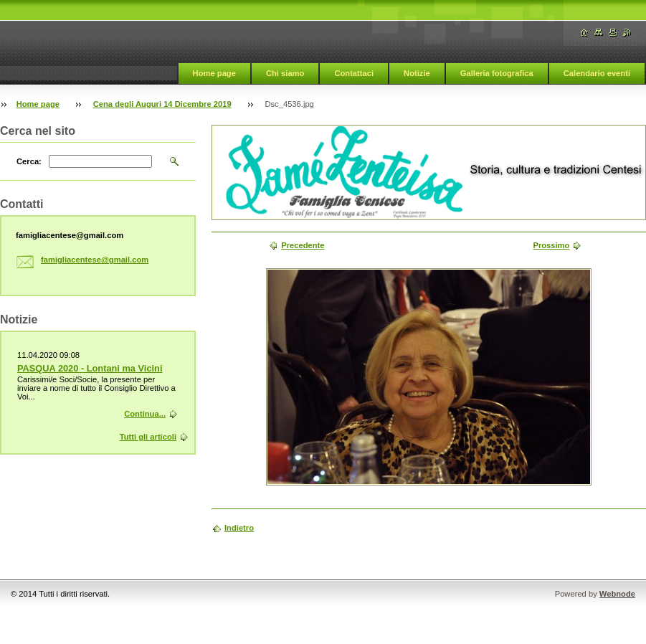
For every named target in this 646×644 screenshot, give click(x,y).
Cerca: (29, 161)
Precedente (303, 245)
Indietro (239, 528)
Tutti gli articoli (148, 437)
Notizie (417, 73)
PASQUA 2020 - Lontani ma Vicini (90, 368)
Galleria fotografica (497, 73)
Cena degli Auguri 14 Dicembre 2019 (162, 104)
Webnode (617, 594)
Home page (214, 73)
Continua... (145, 414)
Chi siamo (285, 73)
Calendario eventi (597, 73)
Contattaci (354, 73)
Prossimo (551, 245)
